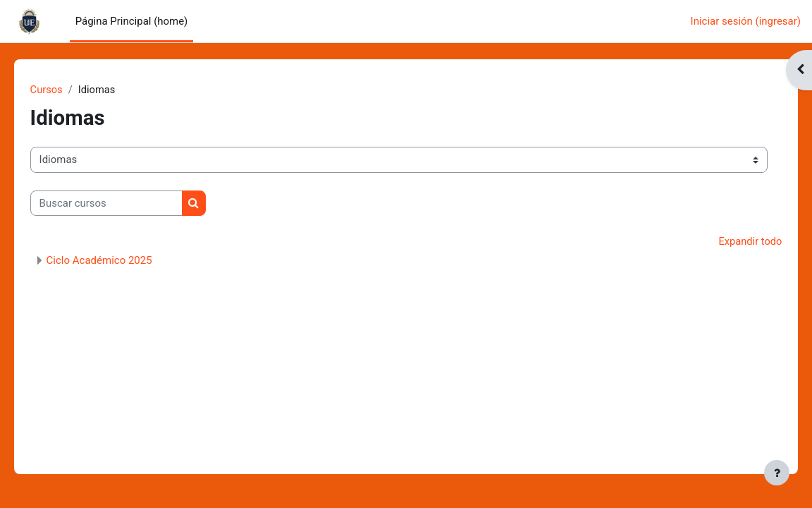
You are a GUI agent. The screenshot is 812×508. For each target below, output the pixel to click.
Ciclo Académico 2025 (119, 261)
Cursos (67, 90)
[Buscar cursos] (126, 203)
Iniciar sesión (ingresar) (746, 21)
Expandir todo (730, 242)
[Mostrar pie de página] (777, 473)
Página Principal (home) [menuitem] (132, 21)
